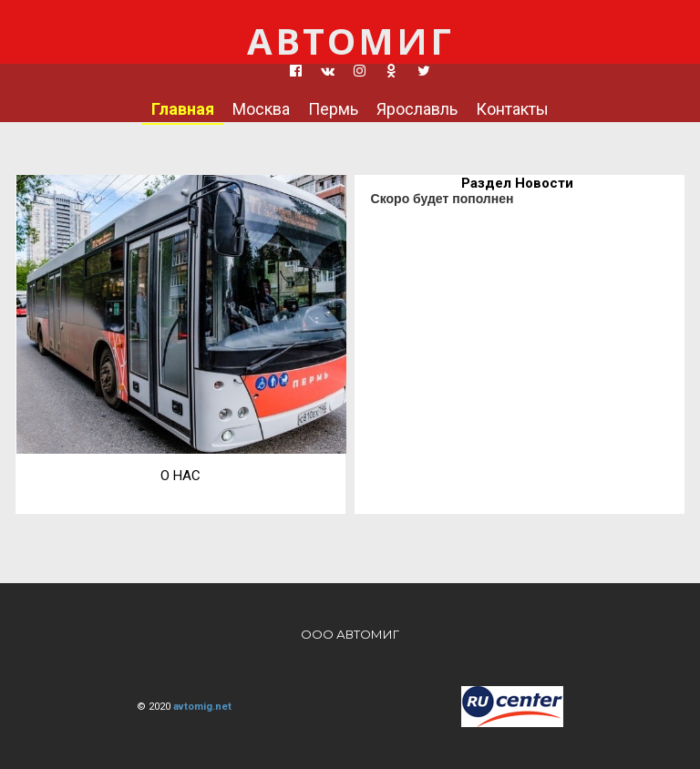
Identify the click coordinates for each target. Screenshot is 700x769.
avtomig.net (202, 707)
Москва (261, 109)
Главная (183, 109)
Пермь (333, 109)
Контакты (512, 109)
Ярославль (417, 109)
